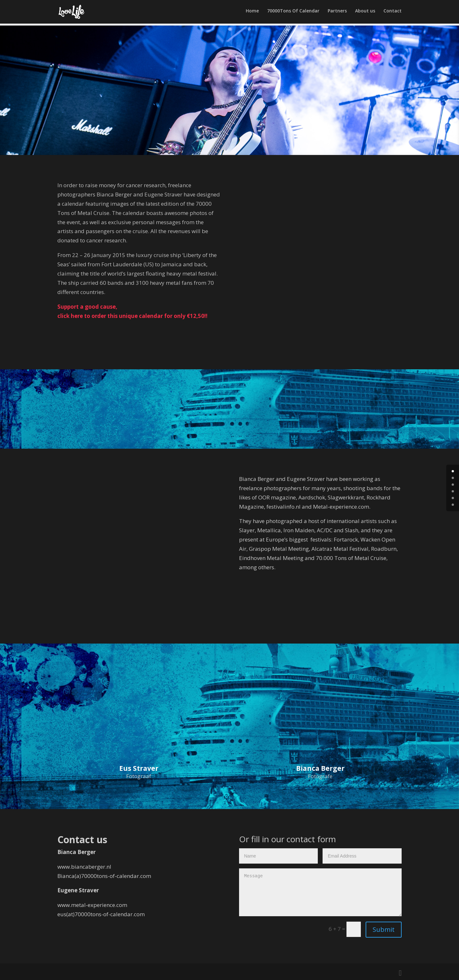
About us (365, 13)
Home (252, 13)
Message (320, 892)
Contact (393, 13)
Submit (384, 929)
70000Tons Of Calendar (293, 13)
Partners (337, 13)
